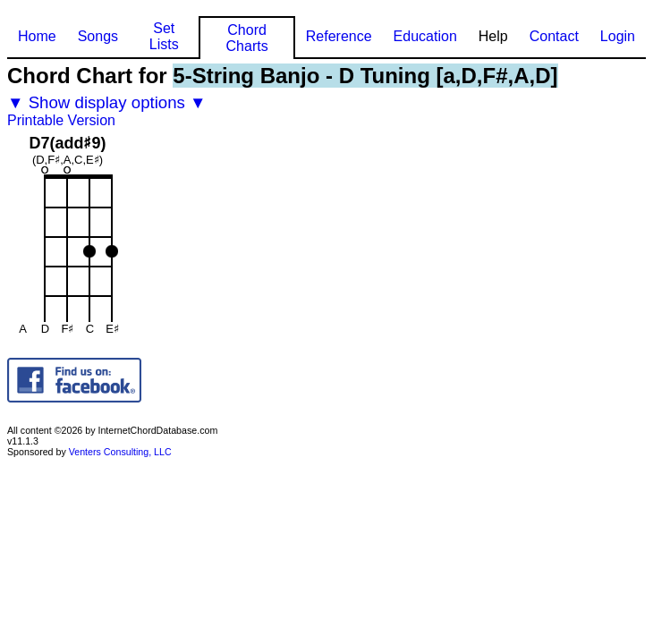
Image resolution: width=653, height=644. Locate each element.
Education (425, 36)
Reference (339, 36)
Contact (554, 36)
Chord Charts (247, 38)
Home (37, 36)
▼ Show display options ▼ (107, 102)
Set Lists (164, 36)
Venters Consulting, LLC (120, 452)
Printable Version (61, 120)
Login (618, 36)
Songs (98, 36)
